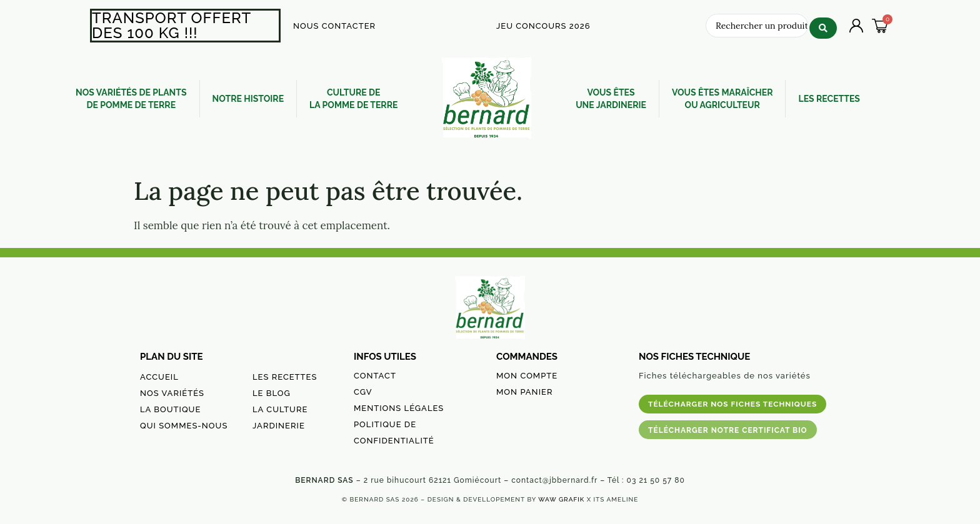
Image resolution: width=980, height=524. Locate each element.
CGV (363, 392)
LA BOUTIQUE (170, 409)
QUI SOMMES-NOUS (184, 426)
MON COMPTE (527, 376)
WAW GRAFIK (561, 499)
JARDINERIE (279, 426)
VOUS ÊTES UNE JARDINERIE (611, 99)
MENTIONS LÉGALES (399, 408)
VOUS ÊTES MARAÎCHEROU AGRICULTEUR (722, 99)
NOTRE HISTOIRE (248, 99)
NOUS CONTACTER (334, 26)
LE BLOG (272, 393)
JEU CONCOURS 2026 (543, 26)
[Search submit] (823, 24)
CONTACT (375, 376)
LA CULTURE (280, 409)
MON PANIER (524, 392)
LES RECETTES (829, 99)
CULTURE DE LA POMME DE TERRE (353, 99)
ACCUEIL (159, 377)
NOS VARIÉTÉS (172, 393)
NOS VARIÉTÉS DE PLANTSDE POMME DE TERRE (131, 99)
